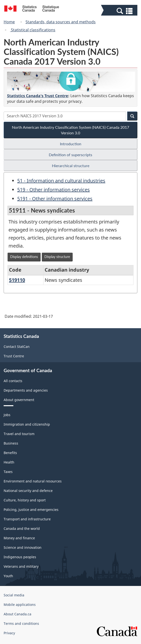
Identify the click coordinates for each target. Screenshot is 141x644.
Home (9, 22)
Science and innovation (23, 547)
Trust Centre (14, 356)
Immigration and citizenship (27, 424)
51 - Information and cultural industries (61, 181)
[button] (120, 11)
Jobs (7, 415)
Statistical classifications (33, 30)
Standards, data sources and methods (61, 22)
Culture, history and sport (25, 500)
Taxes (8, 472)
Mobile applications (20, 605)
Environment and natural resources (33, 481)
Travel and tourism (19, 434)
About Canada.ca (17, 614)
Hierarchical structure (71, 166)
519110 (17, 280)
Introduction (71, 144)
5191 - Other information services (55, 199)
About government (19, 400)
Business (11, 443)
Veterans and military (21, 566)
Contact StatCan (17, 347)
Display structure (57, 257)
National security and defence (28, 491)
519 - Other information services (54, 190)
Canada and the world (22, 528)
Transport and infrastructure (27, 519)
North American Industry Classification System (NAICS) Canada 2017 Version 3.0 (70, 130)
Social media (14, 595)
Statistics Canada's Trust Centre (38, 96)
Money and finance (19, 538)
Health (9, 462)
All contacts (13, 381)
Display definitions (24, 257)
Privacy (9, 633)
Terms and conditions (21, 623)
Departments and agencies (26, 390)
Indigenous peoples (20, 557)
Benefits (10, 453)
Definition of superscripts (70, 155)
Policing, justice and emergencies (31, 510)
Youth (8, 576)
